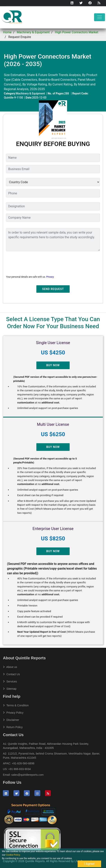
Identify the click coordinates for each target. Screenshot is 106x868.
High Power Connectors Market (77, 32)
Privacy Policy (13, 713)
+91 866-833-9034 (19, 769)
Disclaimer (11, 720)
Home (7, 32)
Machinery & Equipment (33, 32)
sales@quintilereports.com (27, 775)
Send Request (53, 289)
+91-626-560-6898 (23, 763)
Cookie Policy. (13, 855)
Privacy (50, 277)
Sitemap (10, 689)
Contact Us (11, 674)
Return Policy (13, 727)
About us (10, 667)
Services (10, 681)
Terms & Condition (16, 705)
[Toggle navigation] (100, 17)
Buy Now (53, 365)
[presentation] (36, 262)
